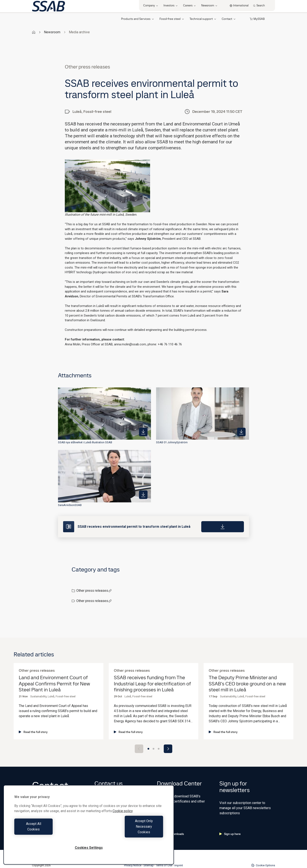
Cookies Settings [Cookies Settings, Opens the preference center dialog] (89, 848)
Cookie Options (263, 852)
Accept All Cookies (50, 832)
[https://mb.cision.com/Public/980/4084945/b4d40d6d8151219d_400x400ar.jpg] (143, 432)
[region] (89, 830)
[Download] (223, 527)
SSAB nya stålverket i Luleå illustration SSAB (85, 442)
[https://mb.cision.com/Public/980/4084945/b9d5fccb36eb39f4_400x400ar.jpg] (241, 432)
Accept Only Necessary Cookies (127, 832)
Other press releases (94, 591)
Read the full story (33, 732)
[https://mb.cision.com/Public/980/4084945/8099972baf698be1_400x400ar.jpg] (143, 495)
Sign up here (230, 820)
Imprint (179, 852)
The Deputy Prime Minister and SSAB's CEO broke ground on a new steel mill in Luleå (247, 684)
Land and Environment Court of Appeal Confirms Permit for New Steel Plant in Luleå (54, 684)
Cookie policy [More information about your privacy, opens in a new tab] (123, 822)
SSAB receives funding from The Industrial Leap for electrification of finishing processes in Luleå (152, 684)
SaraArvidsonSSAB (70, 505)
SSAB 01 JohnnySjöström (172, 442)
